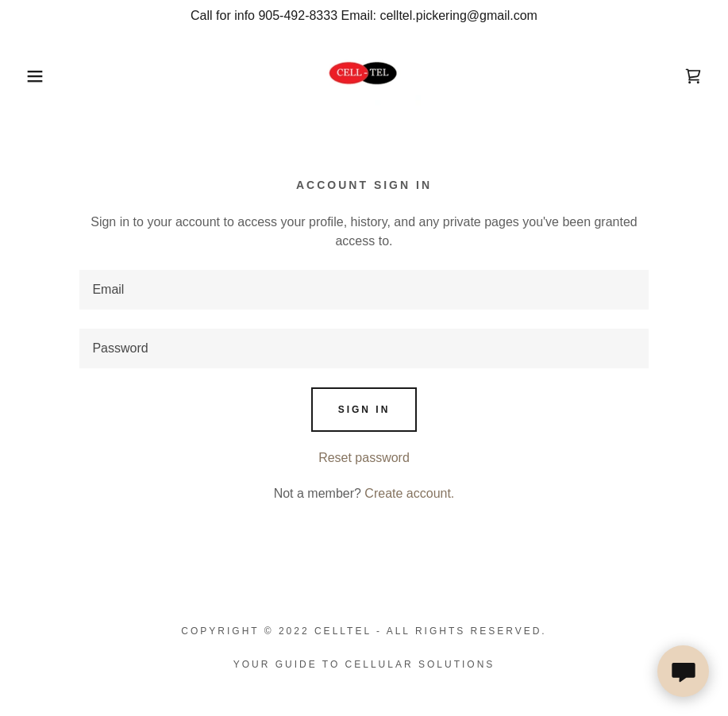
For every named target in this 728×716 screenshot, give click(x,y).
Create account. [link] (409, 493)
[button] (37, 76)
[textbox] (364, 290)
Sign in (364, 410)
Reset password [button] (364, 458)
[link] (364, 75)
